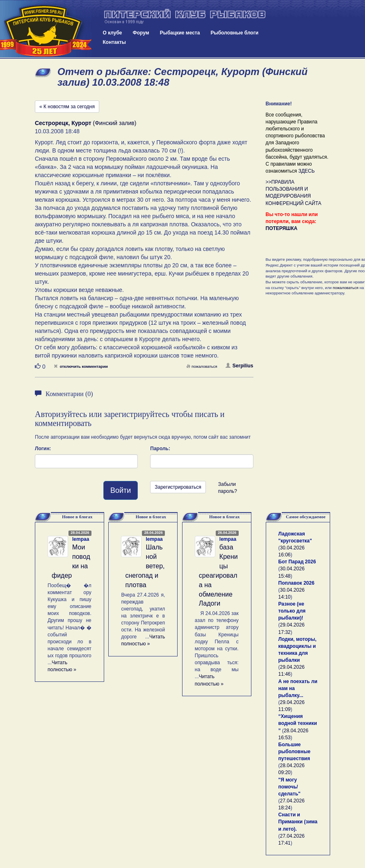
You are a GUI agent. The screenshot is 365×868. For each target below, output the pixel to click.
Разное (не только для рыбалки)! (292, 611)
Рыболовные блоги (234, 33)
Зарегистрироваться (178, 487)
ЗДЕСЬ (306, 171)
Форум (141, 33)
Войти (121, 490)
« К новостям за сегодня (67, 107)
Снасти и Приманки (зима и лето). (298, 822)
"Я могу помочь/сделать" (290, 787)
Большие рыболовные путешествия (294, 752)
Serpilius (240, 366)
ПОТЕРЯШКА (282, 228)
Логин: (43, 449)
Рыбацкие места (180, 33)
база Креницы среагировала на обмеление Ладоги (218, 575)
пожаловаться (202, 366)
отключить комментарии (81, 366)
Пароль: (160, 449)
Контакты (115, 42)
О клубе (113, 33)
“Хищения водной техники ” (298, 723)
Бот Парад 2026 (297, 562)
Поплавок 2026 (297, 583)
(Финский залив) (86, 123)
